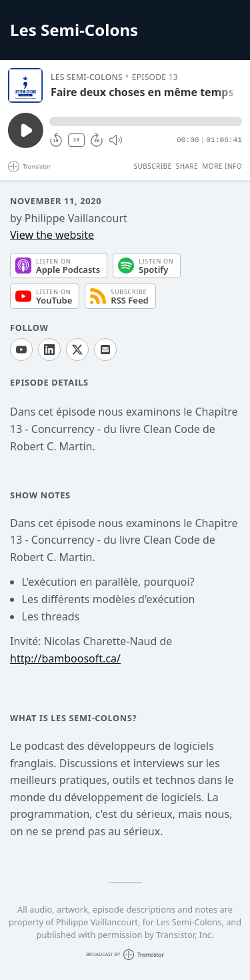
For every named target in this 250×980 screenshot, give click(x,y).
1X (77, 140)
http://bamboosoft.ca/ (65, 658)
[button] (146, 121)
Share (187, 166)
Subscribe (152, 166)
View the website (52, 235)
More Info (222, 166)
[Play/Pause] (25, 85)
